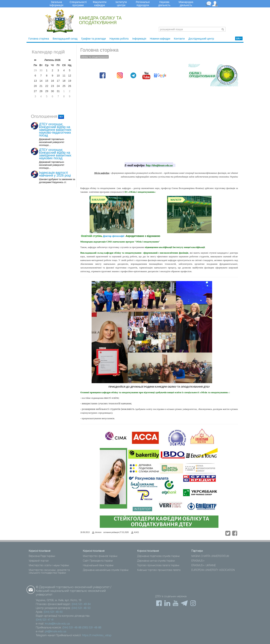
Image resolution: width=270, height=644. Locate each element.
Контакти (179, 39)
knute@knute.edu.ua (57, 624)
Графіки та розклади (94, 39)
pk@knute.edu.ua (56, 632)
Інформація (139, 39)
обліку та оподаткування (94, 57)
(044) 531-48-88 (72, 628)
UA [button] (239, 38)
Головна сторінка (39, 39)
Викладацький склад (65, 39)
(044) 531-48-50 (81, 608)
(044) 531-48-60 (53, 612)
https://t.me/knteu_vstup (97, 635)
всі (61, 117)
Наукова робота (119, 39)
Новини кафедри (160, 39)
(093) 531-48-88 (92, 628)
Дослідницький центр (201, 39)
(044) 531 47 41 (45, 620)
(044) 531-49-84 (81, 604)
